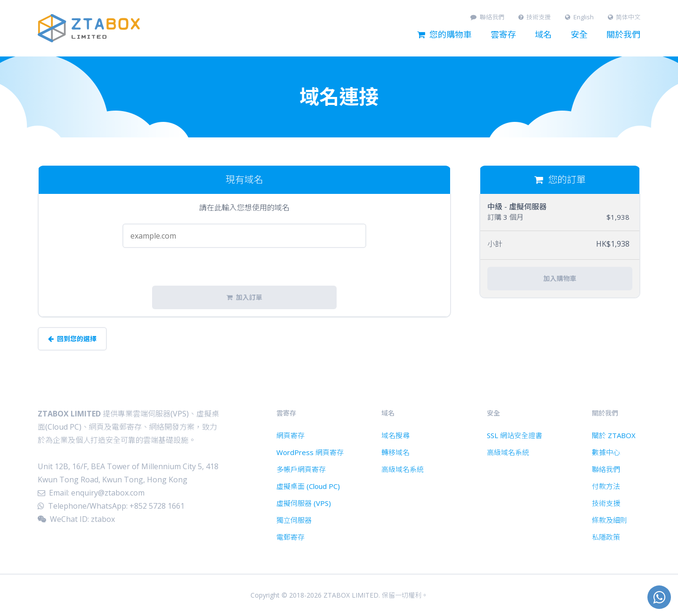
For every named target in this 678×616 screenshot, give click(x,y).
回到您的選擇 (72, 339)
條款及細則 (609, 520)
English (579, 17)
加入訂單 (244, 297)
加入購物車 (560, 279)
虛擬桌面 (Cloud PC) (308, 486)
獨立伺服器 (294, 520)
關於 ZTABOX (614, 435)
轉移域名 (395, 452)
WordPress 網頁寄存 (310, 452)
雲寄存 (503, 35)
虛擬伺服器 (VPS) (304, 503)
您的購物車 (444, 35)
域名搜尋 (395, 435)
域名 (543, 35)
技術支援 (535, 17)
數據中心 (606, 452)
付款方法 (606, 486)
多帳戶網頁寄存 (301, 469)
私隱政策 (606, 537)
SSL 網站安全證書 (515, 435)
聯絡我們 (487, 17)
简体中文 (624, 17)
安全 (579, 35)
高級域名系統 (403, 469)
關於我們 (623, 35)
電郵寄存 (291, 537)
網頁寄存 (291, 435)
